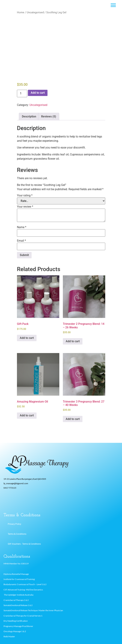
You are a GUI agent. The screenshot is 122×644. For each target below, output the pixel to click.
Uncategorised (35, 12)
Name (22, 227)
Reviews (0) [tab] (49, 116)
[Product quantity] (22, 93)
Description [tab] (29, 116)
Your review (25, 207)
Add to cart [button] (27, 338)
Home (21, 12)
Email (21, 241)
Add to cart (38, 93)
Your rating (25, 196)
